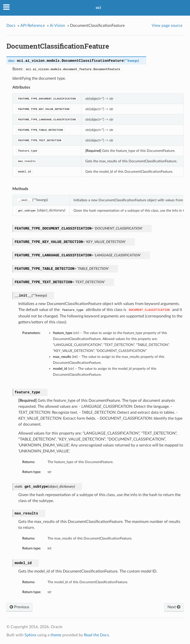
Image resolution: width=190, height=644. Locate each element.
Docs (11, 26)
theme (56, 635)
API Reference (33, 26)
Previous (19, 607)
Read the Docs (96, 635)
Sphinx (30, 635)
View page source (167, 26)
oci (98, 8)
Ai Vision (57, 26)
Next (174, 607)
